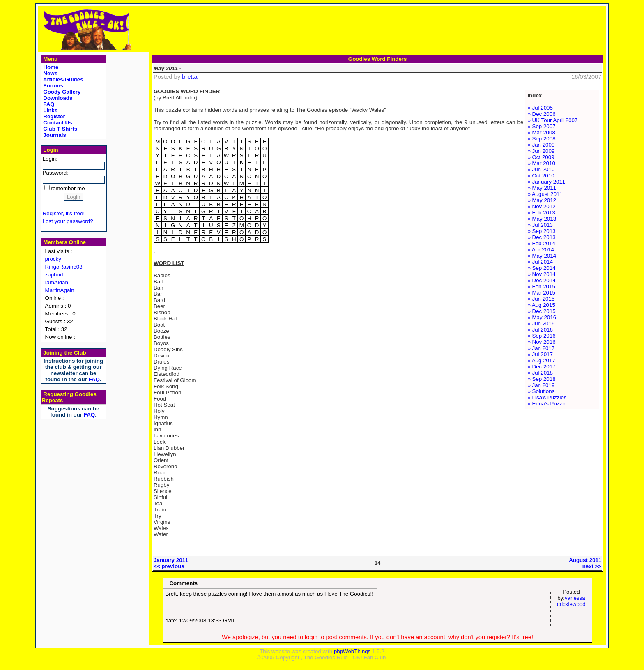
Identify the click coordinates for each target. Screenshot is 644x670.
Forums (53, 86)
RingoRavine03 (64, 267)
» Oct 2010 (541, 176)
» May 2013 (542, 219)
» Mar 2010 (541, 163)
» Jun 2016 (541, 323)
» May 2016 (542, 317)
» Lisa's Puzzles (547, 397)
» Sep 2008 (541, 139)
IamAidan (57, 282)
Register (54, 116)
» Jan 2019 (541, 385)
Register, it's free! (64, 213)
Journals (54, 135)
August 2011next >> (585, 563)
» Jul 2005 (540, 108)
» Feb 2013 (541, 213)
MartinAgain (60, 290)
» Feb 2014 (541, 243)
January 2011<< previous (171, 563)
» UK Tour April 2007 (552, 120)
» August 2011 (545, 194)
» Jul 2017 (540, 354)
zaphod (54, 275)
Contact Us (57, 123)
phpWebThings (352, 651)
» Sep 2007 (541, 126)
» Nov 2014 (541, 274)
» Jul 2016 (540, 330)
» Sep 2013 (541, 231)
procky (53, 259)
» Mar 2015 (541, 293)
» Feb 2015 (541, 287)
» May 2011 (542, 188)
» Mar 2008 (541, 132)
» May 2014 (542, 256)
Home (50, 67)
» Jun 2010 (541, 169)
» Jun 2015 (541, 299)
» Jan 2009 (541, 145)
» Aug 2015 (541, 305)
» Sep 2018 (541, 379)
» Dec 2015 (541, 311)
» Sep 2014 (541, 268)
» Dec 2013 (541, 237)
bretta (190, 77)
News (50, 73)
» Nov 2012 (541, 206)
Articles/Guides (63, 79)
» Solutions (541, 391)
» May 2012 (542, 200)
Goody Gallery (61, 92)
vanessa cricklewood (571, 601)
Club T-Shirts (60, 129)
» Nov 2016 (541, 342)
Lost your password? (68, 221)
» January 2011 (546, 182)
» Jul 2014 (540, 262)
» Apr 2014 (540, 250)
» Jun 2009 (541, 151)
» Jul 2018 (540, 373)
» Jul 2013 (540, 225)
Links (50, 110)
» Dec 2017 (541, 367)
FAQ (48, 104)
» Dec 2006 (541, 114)
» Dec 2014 (541, 280)
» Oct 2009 (541, 157)
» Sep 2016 (541, 336)
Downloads (57, 98)
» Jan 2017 (541, 348)
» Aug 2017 (541, 360)
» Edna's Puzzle (547, 404)
